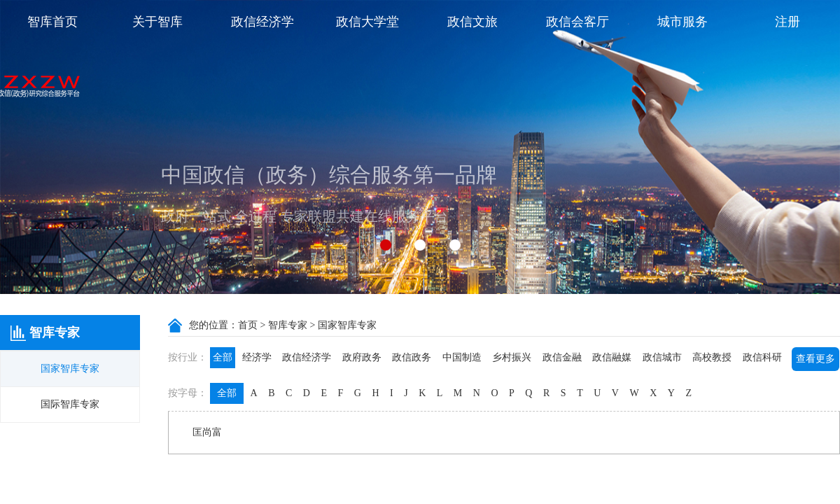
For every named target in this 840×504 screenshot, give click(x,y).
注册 (787, 22)
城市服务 (682, 22)
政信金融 (562, 357)
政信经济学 (262, 22)
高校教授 (712, 357)
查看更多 (815, 359)
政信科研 (762, 357)
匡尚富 (207, 432)
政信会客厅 (577, 22)
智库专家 (288, 325)
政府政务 (362, 357)
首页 (248, 325)
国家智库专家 (70, 369)
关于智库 (157, 22)
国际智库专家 (70, 404)
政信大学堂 (367, 22)
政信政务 (412, 357)
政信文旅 (472, 22)
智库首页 (52, 22)
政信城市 (662, 357)
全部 (223, 357)
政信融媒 (612, 357)
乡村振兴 (512, 357)
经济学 (257, 357)
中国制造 (462, 357)
